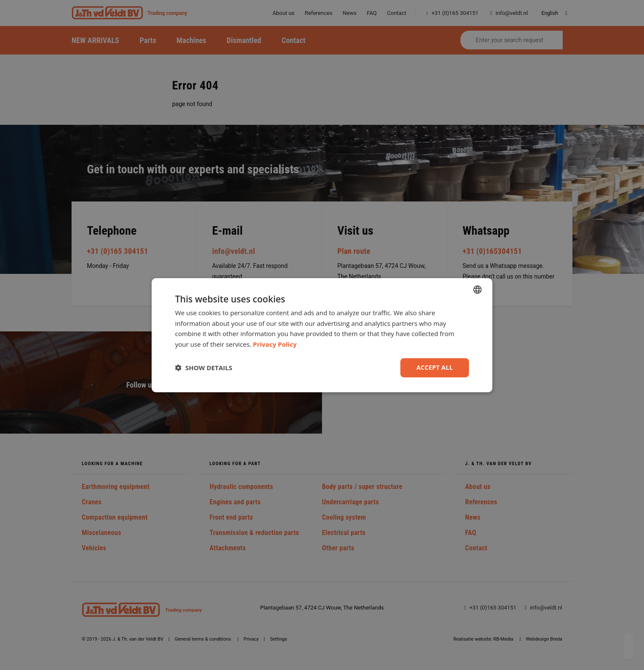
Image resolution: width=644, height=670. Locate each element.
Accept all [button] (435, 367)
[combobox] (477, 289)
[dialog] (322, 335)
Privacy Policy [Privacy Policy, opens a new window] (275, 344)
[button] (204, 368)
